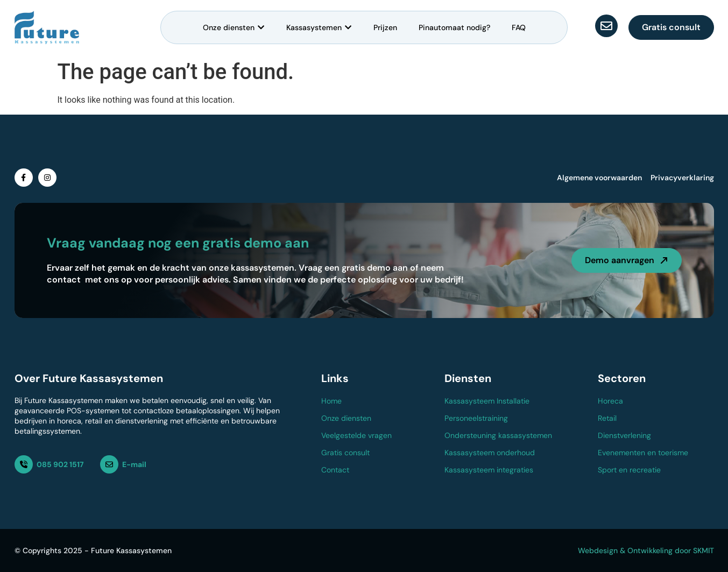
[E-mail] (109, 464)
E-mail (134, 464)
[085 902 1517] (24, 464)
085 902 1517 (60, 464)
